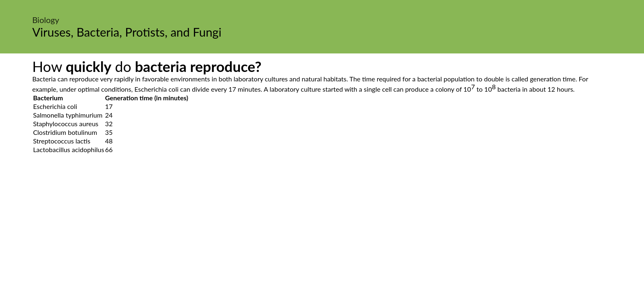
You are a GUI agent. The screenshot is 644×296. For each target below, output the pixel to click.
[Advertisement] (322, 231)
